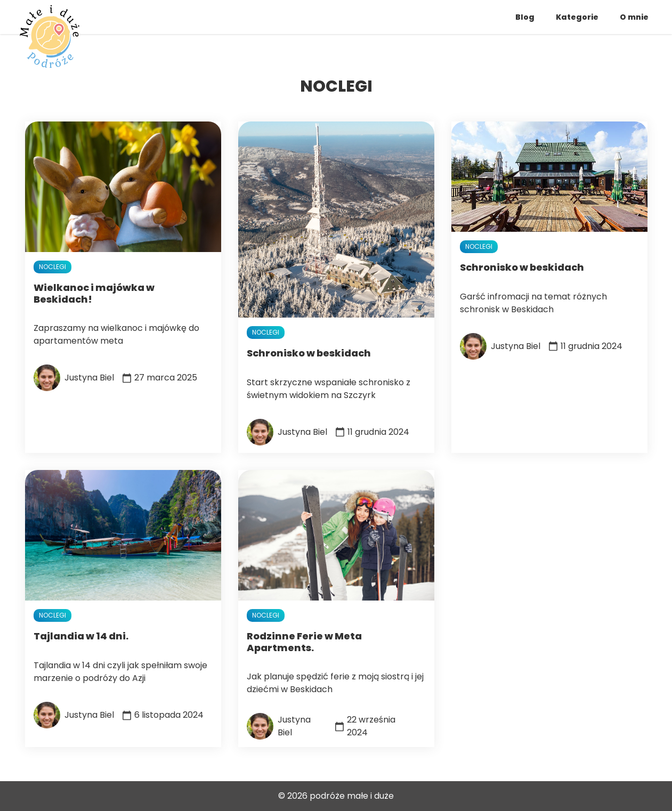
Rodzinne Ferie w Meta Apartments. (304, 642)
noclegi (52, 267)
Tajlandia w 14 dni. (81, 636)
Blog (525, 17)
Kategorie (577, 17)
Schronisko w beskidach (309, 353)
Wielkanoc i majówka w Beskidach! (94, 293)
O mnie (634, 17)
